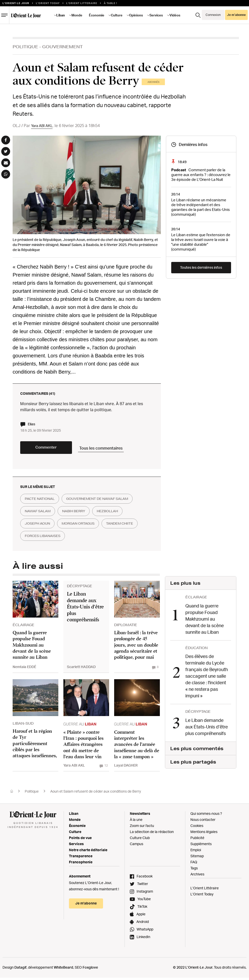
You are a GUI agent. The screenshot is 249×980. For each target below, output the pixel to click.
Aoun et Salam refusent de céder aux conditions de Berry (96, 793)
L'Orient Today (48, 3)
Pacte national (42, 501)
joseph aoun (39, 526)
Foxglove (90, 970)
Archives (197, 876)
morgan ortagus (85, 526)
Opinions (136, 15)
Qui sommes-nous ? (206, 816)
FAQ (194, 864)
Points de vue (80, 840)
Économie (97, 15)
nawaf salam (40, 514)
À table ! (110, 3)
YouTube (144, 901)
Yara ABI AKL (43, 126)
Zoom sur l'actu (142, 828)
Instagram (145, 893)
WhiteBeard (64, 970)
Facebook (145, 878)
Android (143, 924)
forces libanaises (88, 539)
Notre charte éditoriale (88, 852)
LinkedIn (143, 939)
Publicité (197, 840)
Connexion (213, 15)
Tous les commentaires (111, 449)
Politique (25, 47)
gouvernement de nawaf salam (105, 501)
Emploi (196, 852)
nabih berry (80, 514)
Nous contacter (203, 822)
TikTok (142, 909)
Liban (61, 15)
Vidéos (175, 15)
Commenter (51, 450)
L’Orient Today (202, 896)
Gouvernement (63, 47)
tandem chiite (40, 539)
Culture (117, 15)
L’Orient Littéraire (205, 890)
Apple (141, 916)
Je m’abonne (236, 15)
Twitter (143, 886)
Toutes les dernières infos (201, 267)
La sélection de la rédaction (152, 834)
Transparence (81, 858)
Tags (194, 870)
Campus (136, 846)
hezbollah (118, 514)
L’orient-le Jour (16, 3)
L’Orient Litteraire (82, 3)
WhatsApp (145, 931)
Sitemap (197, 858)
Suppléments (201, 846)
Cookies (197, 828)
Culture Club (140, 840)
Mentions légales (204, 834)
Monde (77, 15)
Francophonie (81, 864)
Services (156, 15)
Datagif (20, 970)
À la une (136, 822)
